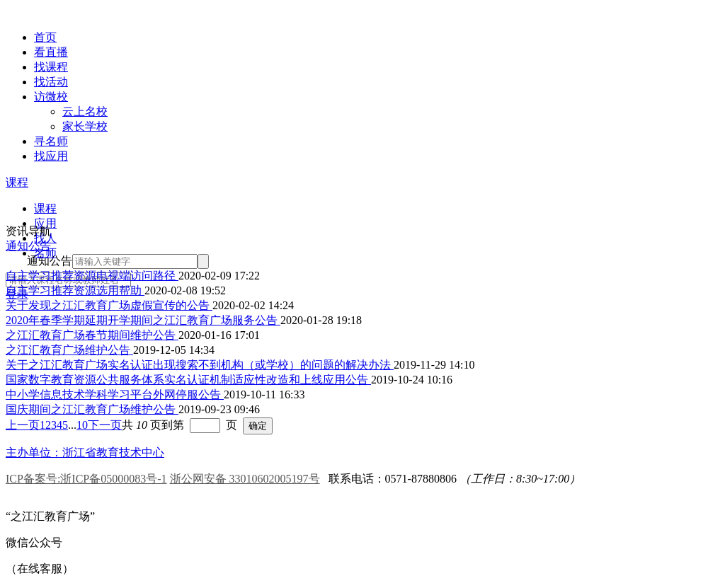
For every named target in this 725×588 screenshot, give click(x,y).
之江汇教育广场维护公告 (69, 350)
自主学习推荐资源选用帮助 (75, 290)
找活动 (51, 82)
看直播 (51, 52)
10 (82, 425)
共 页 (142, 425)
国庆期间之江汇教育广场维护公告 (92, 409)
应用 (45, 223)
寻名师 (51, 141)
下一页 (105, 425)
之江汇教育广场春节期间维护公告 (92, 335)
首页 (45, 37)
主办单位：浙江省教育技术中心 (85, 452)
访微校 (51, 97)
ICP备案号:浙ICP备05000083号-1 (86, 479)
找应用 (51, 156)
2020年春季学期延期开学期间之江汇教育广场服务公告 (143, 320)
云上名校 (85, 111)
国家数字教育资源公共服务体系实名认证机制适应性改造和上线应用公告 (188, 380)
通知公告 (28, 246)
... (72, 425)
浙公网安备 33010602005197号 (245, 479)
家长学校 (85, 126)
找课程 (51, 67)
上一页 (23, 425)
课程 (17, 182)
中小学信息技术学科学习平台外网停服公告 (115, 394)
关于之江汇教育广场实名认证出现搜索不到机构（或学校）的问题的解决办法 (200, 365)
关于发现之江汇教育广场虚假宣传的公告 (109, 305)
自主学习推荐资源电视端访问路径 (92, 276)
